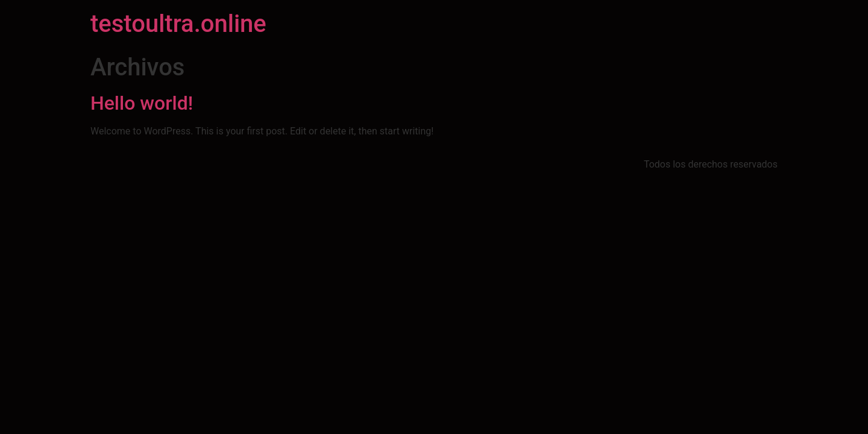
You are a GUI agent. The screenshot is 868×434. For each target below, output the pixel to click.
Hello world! (142, 103)
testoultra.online (178, 24)
